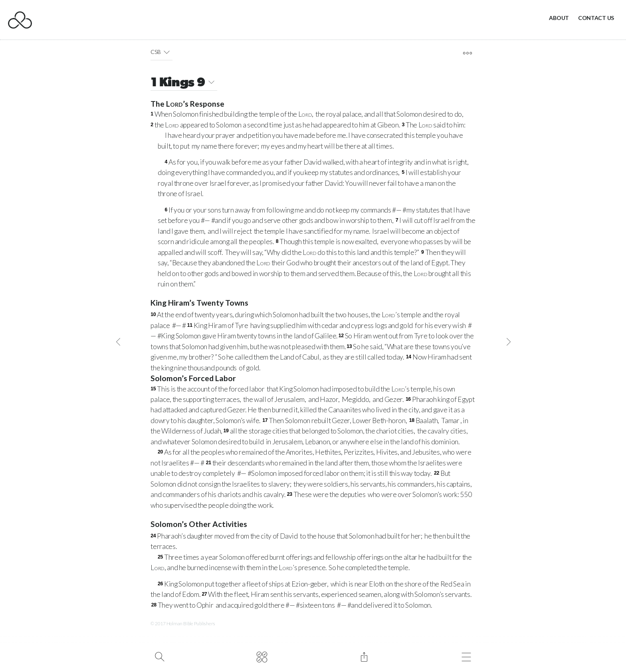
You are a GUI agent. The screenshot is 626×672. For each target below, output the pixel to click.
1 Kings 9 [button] (184, 83)
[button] (167, 52)
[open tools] (467, 53)
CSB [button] (161, 52)
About (559, 18)
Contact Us (596, 18)
